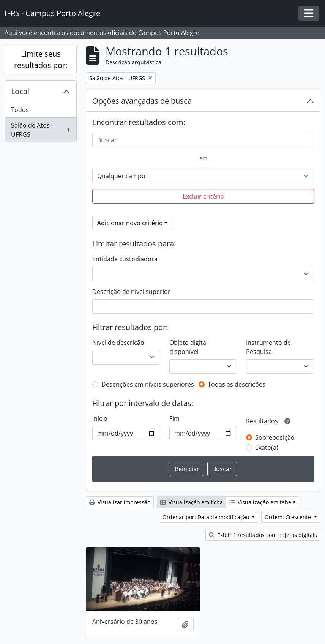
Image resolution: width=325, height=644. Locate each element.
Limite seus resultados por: (41, 59)
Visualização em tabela (263, 502)
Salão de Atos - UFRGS (40, 130)
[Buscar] (203, 140)
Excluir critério (203, 196)
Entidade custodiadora (125, 259)
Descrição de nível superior (131, 292)
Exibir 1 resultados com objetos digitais (263, 535)
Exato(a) (267, 447)
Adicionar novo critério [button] (130, 223)
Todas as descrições (237, 384)
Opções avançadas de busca (142, 101)
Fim (174, 418)
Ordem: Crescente (289, 517)
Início (100, 418)
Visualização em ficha (192, 502)
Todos (20, 110)
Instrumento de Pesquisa (268, 347)
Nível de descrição (118, 343)
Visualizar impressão (120, 502)
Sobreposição (275, 437)
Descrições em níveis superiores (148, 384)
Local (20, 91)
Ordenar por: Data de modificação (207, 517)
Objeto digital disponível (189, 347)
